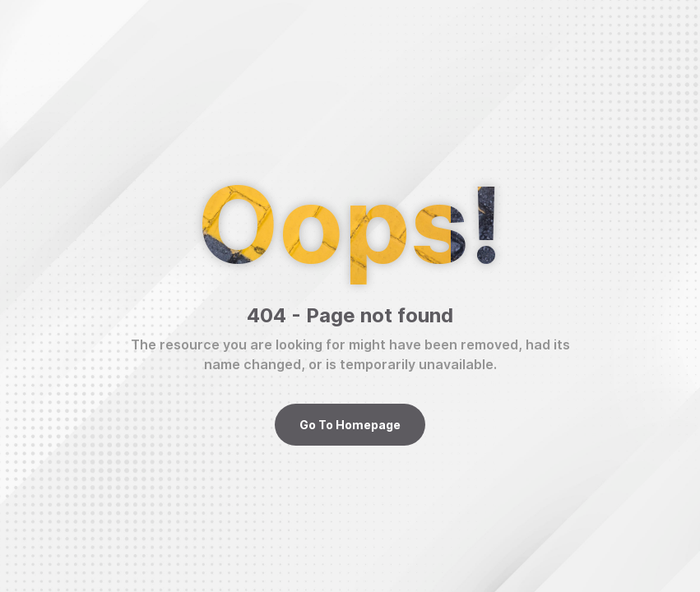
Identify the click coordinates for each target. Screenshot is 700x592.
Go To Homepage (350, 425)
